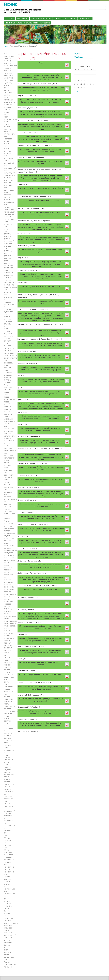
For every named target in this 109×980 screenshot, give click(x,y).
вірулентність (9, 133)
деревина (7, 235)
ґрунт (6, 954)
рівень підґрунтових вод (9, 659)
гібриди (7, 206)
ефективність (9, 281)
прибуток (8, 606)
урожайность (9, 853)
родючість (8, 695)
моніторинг (9, 441)
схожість (7, 836)
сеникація (8, 741)
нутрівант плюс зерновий (8, 465)
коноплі (7, 359)
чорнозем (8, 928)
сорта (11, 787)
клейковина (9, 351)
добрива (7, 257)
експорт (7, 269)
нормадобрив (9, 456)
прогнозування (10, 613)
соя (5, 797)
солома (7, 783)
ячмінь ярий (9, 952)
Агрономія (10, 19)
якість (6, 942)
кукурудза (8, 371)
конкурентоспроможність (14, 356)
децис (6, 252)
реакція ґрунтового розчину (9, 683)
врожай (7, 199)
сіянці (6, 722)
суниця (7, 833)
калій (10, 332)
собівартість (9, 780)
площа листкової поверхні (8, 565)
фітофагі (7, 877)
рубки (6, 712)
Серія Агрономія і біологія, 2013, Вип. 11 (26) (42, 56)
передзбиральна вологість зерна (10, 538)
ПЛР (5, 574)
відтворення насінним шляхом (9, 129)
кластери (7, 349)
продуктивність (10, 618)
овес (6, 487)
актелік (7, 95)
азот (6, 85)
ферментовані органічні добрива (9, 891)
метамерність (9, 434)
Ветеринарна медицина (41, 19)
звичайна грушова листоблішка (9, 301)
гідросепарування (11, 211)
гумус (6, 226)
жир (5, 288)
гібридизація (9, 209)
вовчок (7, 192)
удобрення (8, 848)
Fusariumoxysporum (12, 66)
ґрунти (6, 957)
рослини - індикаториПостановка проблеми (13, 707)
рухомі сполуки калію (7, 717)
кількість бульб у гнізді (7, 325)
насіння (7, 451)
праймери (8, 603)
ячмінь (6, 950)
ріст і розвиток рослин (8, 664)
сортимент (8, 792)
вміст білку (8, 184)
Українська (79, 57)
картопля (8, 342)
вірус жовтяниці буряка (8, 138)
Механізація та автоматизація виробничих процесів (27, 23)
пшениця (7, 640)
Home (6, 46)
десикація (8, 250)
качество (7, 344)
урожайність (9, 850)
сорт (6, 787)
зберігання (8, 296)
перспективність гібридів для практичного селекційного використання (10, 553)
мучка (6, 443)
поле (12, 584)
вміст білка (8, 182)
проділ (6, 615)
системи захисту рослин (7, 775)
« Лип (77, 92)
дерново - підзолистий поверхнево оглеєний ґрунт (9, 243)
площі (6, 560)
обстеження (8, 485)
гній (11, 216)
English (77, 54)
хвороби (7, 911)
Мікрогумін (8, 417)
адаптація (8, 83)
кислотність (9, 347)
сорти (6, 790)
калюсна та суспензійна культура (9, 337)
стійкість (7, 809)
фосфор (7, 896)
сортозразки (9, 795)
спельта (7, 799)
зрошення (8, 320)
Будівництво (23, 19)
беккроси (7, 109)
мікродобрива (9, 419)
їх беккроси (8, 75)
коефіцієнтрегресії (11, 354)
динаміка (7, 255)
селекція (7, 734)
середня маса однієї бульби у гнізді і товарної (8, 758)
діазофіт (7, 233)
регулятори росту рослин (8, 690)
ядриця (7, 940)
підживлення (9, 526)
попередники (9, 586)
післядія (7, 528)
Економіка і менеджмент (65, 19)
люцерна (7, 405)
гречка (6, 218)
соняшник (8, 785)
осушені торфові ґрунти (7, 516)
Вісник (10, 4)
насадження (8, 453)
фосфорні (8, 899)
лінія (6, 383)
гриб (11, 218)
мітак (10, 429)
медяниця (8, 431)
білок (6, 97)
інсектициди (9, 73)
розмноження (9, 703)
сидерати (7, 766)
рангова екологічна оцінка (8, 671)
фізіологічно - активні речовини (9, 858)
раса (12, 674)
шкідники (9, 933)
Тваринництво (85, 19)
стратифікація (9, 821)
